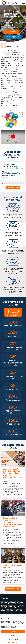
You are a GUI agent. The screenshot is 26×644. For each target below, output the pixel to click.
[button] (24, 616)
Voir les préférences (13, 639)
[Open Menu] (24, 3)
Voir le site (6, 178)
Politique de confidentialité (12, 642)
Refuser (13, 635)
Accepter (13, 632)
